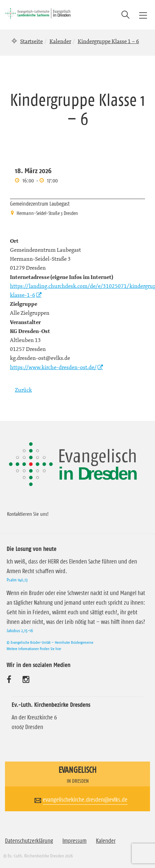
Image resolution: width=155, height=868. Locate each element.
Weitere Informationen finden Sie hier (34, 649)
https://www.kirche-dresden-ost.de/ (53, 367)
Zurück (23, 390)
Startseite (32, 41)
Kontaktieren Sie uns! (28, 514)
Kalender (60, 41)
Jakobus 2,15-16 (20, 631)
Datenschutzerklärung (29, 841)
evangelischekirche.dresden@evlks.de (85, 800)
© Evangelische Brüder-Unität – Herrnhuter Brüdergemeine (50, 642)
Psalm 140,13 (17, 580)
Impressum (75, 841)
